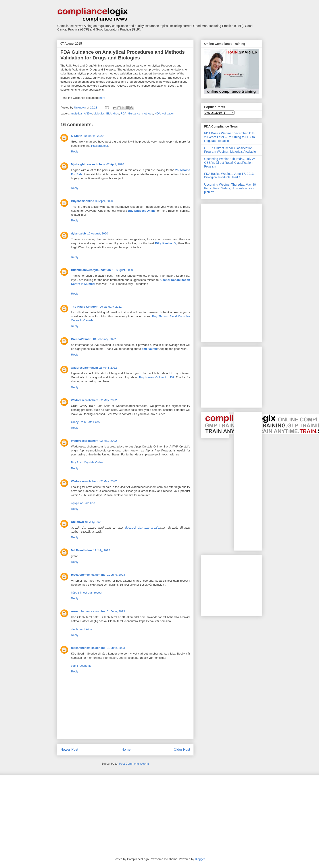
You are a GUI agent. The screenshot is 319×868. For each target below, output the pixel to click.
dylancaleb (78, 233)
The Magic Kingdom (85, 307)
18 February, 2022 (104, 339)
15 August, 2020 (98, 233)
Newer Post (69, 749)
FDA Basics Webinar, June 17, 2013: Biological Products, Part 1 (229, 176)
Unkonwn (78, 522)
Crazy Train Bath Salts (85, 422)
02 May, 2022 (108, 400)
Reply (75, 151)
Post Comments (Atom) (134, 764)
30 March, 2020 (94, 136)
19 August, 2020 (123, 270)
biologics (99, 113)
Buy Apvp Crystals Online (87, 462)
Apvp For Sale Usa (83, 503)
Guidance (134, 113)
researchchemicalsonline (88, 575)
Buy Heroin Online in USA (157, 377)
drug (116, 113)
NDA (158, 113)
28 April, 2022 (108, 368)
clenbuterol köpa (82, 629)
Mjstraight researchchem (88, 164)
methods (148, 113)
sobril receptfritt (81, 666)
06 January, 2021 (111, 307)
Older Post (182, 749)
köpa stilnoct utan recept (87, 593)
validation (168, 113)
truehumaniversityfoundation (91, 270)
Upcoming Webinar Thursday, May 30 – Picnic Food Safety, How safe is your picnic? (231, 188)
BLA (109, 113)
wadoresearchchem (84, 368)
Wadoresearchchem (85, 400)
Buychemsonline (83, 201)
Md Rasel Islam (81, 550)
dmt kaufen (149, 349)
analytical (77, 113)
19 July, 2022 (102, 550)
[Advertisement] (222, 272)
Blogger (200, 859)
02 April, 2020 (115, 164)
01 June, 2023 (116, 575)
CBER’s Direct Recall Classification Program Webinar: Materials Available (230, 150)
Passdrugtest (100, 146)
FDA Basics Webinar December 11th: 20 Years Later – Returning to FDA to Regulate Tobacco (230, 137)
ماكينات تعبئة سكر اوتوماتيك (142, 528)
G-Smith (77, 136)
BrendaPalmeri (81, 339)
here (102, 98)
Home (126, 749)
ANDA (88, 113)
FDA (124, 113)
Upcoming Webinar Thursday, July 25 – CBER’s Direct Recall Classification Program (231, 163)
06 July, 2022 (94, 522)
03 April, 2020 (104, 201)
